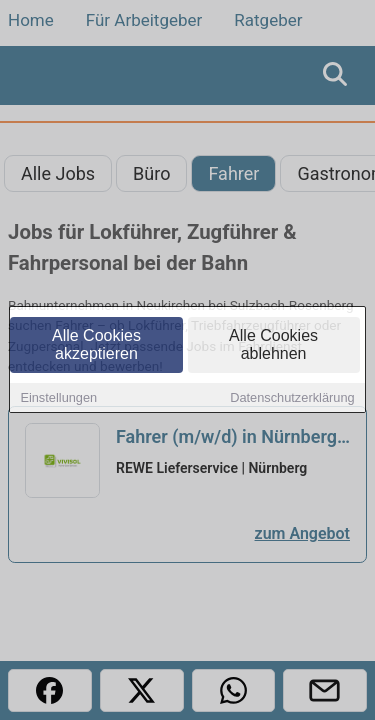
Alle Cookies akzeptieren (96, 346)
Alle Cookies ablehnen (273, 346)
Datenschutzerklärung (292, 399)
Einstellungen (58, 399)
